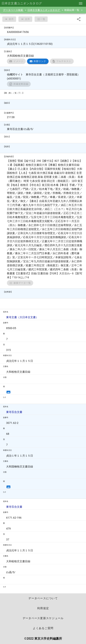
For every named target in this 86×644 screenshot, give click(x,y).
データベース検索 (13, 10)
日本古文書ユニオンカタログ (44, 10)
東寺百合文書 (14, 412)
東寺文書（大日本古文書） (22, 317)
